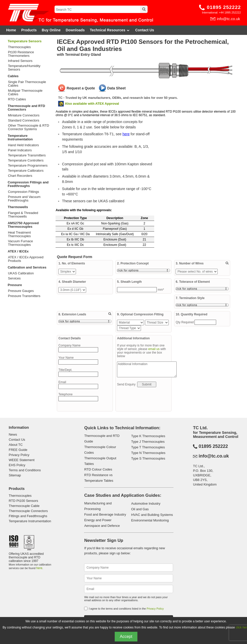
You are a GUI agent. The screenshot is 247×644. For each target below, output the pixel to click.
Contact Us (145, 30)
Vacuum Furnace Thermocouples (20, 243)
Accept (126, 636)
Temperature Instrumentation (20, 137)
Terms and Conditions (25, 470)
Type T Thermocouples (148, 447)
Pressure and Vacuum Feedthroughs (24, 199)
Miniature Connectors (24, 115)
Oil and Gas (140, 509)
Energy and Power (98, 520)
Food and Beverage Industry (105, 514)
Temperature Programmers (28, 166)
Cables (13, 76)
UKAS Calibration (21, 273)
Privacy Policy (19, 455)
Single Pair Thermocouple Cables (27, 84)
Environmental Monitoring (150, 520)
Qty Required (185, 322)
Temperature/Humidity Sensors (24, 68)
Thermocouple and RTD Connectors (26, 108)
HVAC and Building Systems (152, 515)
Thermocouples (19, 47)
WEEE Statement (22, 460)
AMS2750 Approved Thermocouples (23, 225)
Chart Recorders (20, 176)
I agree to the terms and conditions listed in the (126, 609)
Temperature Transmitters (27, 155)
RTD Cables (17, 99)
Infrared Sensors (20, 61)
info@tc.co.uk (229, 19)
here (126, 134)
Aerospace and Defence (102, 526)
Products (29, 30)
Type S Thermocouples (148, 458)
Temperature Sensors (25, 41)
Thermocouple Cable (24, 506)
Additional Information (147, 369)
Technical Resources (110, 30)
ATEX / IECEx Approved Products (26, 259)
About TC (16, 445)
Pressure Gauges (21, 291)
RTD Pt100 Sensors (23, 501)
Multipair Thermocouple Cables (25, 92)
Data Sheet (116, 88)
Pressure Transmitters (24, 296)
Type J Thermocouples (148, 442)
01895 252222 (224, 7)
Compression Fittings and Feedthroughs (28, 184)
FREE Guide (18, 450)
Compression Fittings (23, 192)
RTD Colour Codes (98, 469)
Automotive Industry (146, 504)
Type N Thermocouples (148, 453)
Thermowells (18, 207)
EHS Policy (17, 465)
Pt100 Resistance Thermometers (21, 54)
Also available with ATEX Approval (92, 104)
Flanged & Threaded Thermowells (23, 215)
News (13, 434)
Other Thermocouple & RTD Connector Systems (28, 127)
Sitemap (15, 475)
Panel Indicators (20, 150)
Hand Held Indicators (23, 145)
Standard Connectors (24, 120)
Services (14, 278)
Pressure (15, 285)
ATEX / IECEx (18, 251)
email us (154, 349)
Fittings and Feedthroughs (28, 516)
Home (11, 30)
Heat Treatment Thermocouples (19, 234)
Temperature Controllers (26, 160)
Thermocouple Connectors (28, 511)
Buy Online (51, 30)
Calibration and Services (27, 267)
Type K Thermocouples (148, 436)
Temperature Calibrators (26, 171)
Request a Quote (81, 88)
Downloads (75, 30)
